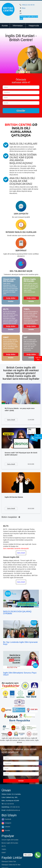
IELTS (4, 846)
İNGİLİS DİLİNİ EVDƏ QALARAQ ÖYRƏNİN (17, 613)
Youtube (6, 830)
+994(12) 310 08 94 (28, 5)
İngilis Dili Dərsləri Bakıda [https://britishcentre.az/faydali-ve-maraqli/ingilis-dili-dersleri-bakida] (14, 497)
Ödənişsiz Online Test (9, 861)
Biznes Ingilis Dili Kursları (10, 843)
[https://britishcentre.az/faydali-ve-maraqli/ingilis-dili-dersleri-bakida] (21, 483)
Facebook (6, 819)
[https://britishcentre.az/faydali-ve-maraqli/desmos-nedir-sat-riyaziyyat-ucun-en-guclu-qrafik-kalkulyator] (21, 438)
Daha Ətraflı (21, 553)
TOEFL (4, 849)
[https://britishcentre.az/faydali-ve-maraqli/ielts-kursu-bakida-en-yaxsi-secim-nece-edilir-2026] (21, 394)
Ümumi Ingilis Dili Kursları (10, 840)
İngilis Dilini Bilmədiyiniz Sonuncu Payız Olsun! (20, 674)
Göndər (21, 111)
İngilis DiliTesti (38, 358)
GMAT (4, 853)
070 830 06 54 (15, 807)
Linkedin (6, 827)
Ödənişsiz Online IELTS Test (11, 865)
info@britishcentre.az (13, 810)
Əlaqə (23, 8)
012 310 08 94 (9, 804)
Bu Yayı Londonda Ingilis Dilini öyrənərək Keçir (20, 643)
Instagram (6, 823)
